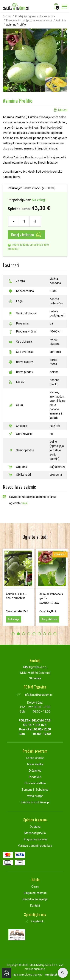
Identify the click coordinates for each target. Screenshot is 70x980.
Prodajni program (25, 16)
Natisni (63, 110)
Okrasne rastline (35, 783)
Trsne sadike (35, 764)
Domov (7, 16)
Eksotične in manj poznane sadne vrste (29, 21)
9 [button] (55, 634)
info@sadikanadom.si (35, 695)
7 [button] (44, 634)
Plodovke (35, 777)
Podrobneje (14, 619)
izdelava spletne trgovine (28, 975)
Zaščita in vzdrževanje (35, 802)
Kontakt (35, 906)
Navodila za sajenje (35, 899)
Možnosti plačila (35, 833)
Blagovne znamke (35, 893)
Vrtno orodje (35, 796)
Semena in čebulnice (35, 790)
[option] (18, 587)
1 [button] (13, 634)
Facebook (35, 921)
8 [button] (50, 634)
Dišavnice (35, 771)
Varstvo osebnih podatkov (35, 846)
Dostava (35, 827)
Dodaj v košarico (26, 235)
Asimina (61, 21)
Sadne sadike (48, 16)
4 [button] (29, 634)
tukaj (24, 503)
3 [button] (24, 634)
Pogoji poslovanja (35, 839)
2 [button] (18, 634)
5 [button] (34, 634)
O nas (35, 887)
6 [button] (39, 634)
